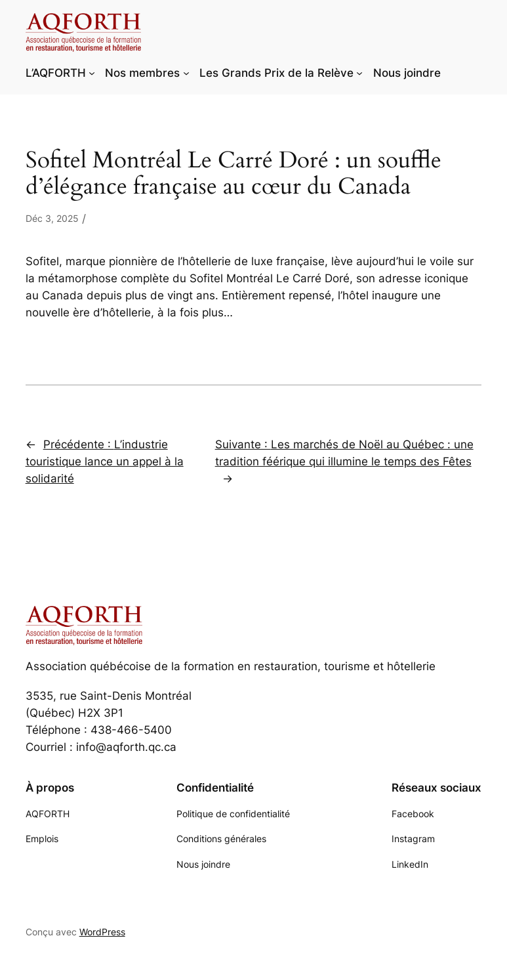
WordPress (102, 932)
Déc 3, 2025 (52, 218)
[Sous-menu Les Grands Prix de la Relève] (359, 73)
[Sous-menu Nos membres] (186, 73)
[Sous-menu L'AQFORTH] (92, 73)
